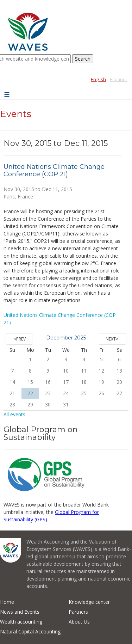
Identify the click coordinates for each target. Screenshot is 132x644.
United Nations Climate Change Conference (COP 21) (54, 170)
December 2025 (66, 338)
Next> (112, 339)
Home (7, 602)
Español (118, 79)
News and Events (20, 612)
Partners (78, 612)
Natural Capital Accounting (30, 631)
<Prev (20, 339)
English (98, 79)
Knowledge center (89, 602)
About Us (79, 622)
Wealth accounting (21, 622)
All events (14, 414)
